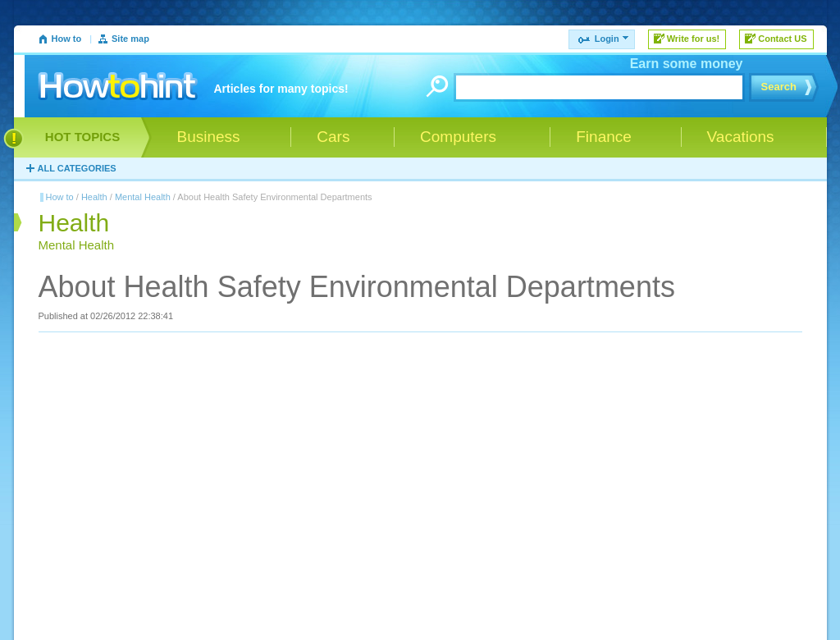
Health (94, 197)
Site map (130, 39)
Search (779, 87)
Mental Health (143, 197)
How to (67, 39)
